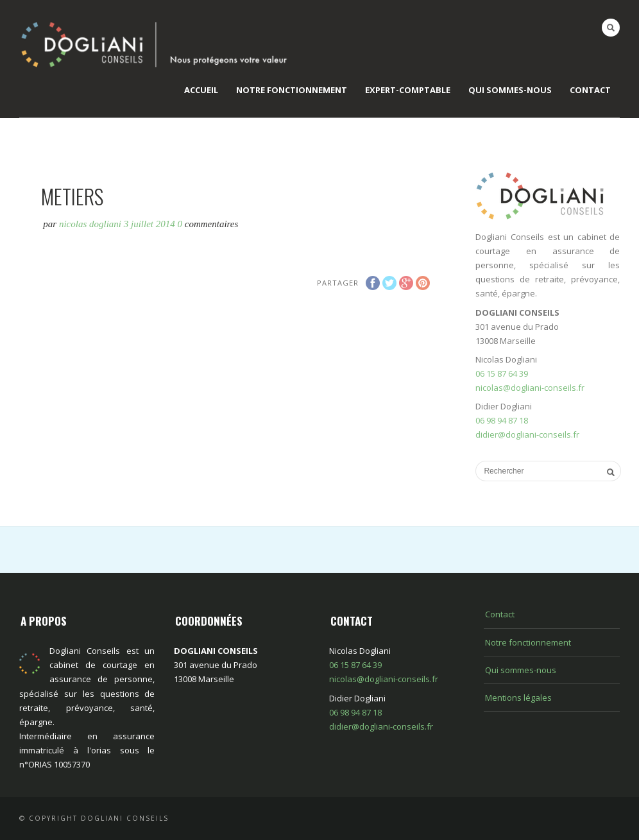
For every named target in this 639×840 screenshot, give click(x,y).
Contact (590, 90)
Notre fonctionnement (292, 90)
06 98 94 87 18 (502, 420)
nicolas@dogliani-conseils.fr (530, 388)
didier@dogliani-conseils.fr (527, 434)
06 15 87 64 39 (502, 373)
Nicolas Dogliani (90, 224)
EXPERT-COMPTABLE (408, 90)
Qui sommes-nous (510, 90)
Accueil (201, 90)
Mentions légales (518, 698)
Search (611, 28)
